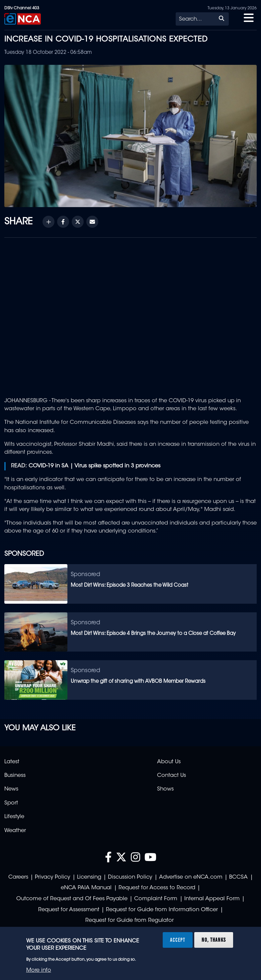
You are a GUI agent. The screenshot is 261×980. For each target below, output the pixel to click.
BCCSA (238, 877)
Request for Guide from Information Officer (162, 910)
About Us (169, 762)
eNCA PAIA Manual (86, 888)
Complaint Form (156, 899)
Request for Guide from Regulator (130, 920)
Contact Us (172, 776)
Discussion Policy (130, 877)
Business (15, 776)
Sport (11, 803)
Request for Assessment (69, 910)
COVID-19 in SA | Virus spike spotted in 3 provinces (94, 466)
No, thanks (214, 940)
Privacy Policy (52, 877)
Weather (15, 831)
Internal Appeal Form (212, 899)
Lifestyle (14, 817)
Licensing (89, 877)
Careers (18, 877)
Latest (12, 762)
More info (39, 970)
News (11, 789)
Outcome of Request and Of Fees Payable (72, 899)
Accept (178, 940)
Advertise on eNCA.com (191, 877)
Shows (165, 789)
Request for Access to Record (157, 888)
